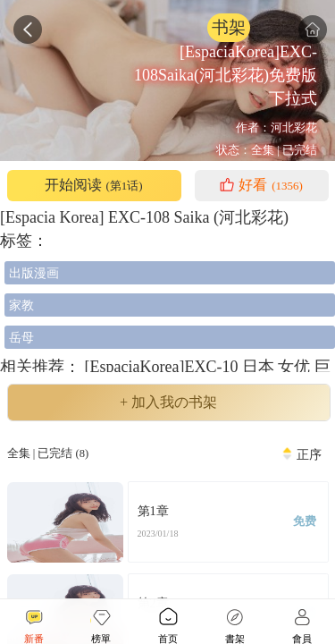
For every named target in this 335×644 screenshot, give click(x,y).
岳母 (21, 337)
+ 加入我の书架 (168, 402)
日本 (260, 367)
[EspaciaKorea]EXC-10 (161, 367)
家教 (21, 305)
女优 (296, 367)
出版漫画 (34, 273)
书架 (229, 27)
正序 (309, 454)
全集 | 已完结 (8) (48, 453)
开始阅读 (93, 185)
